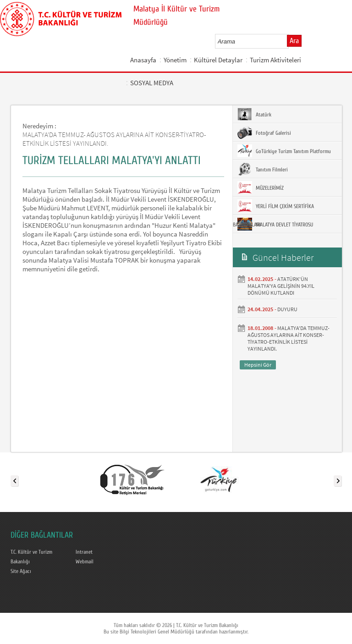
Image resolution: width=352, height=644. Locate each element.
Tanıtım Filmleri (263, 169)
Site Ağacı (21, 571)
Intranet (84, 552)
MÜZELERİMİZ (261, 187)
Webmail (85, 561)
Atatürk (254, 114)
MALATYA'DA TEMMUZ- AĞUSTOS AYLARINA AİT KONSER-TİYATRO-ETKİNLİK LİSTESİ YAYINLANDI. (289, 338)
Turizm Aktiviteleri (275, 60)
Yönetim (175, 60)
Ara (294, 41)
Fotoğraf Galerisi (264, 132)
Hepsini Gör (258, 365)
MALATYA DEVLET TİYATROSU (275, 224)
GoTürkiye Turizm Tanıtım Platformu (284, 151)
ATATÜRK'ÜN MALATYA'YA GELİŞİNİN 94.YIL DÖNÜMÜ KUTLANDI (281, 286)
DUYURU (287, 309)
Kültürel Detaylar (218, 60)
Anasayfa (143, 60)
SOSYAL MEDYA (152, 83)
